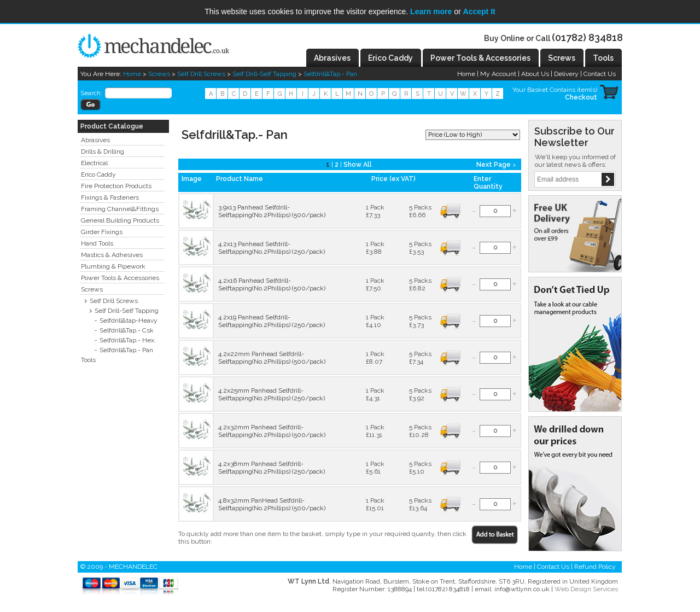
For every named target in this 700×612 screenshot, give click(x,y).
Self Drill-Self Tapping (264, 74)
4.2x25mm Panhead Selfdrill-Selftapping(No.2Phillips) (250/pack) (272, 394)
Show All (358, 165)
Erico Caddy (98, 174)
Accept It (479, 11)
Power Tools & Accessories (120, 278)
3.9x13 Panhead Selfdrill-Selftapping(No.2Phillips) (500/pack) (272, 211)
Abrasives (95, 140)
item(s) (587, 90)
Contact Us (600, 74)
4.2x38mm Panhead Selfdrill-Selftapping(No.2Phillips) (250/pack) (272, 468)
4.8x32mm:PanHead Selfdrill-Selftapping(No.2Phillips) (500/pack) (272, 504)
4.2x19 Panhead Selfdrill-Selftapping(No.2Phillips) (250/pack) (272, 321)
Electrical (94, 163)
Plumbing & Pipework (113, 266)
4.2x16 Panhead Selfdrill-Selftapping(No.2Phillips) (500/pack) (272, 284)
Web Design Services (586, 589)
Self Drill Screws (201, 74)
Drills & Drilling (103, 151)
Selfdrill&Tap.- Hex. (128, 340)
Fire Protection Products (116, 186)
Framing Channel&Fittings (120, 209)
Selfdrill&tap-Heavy (129, 320)
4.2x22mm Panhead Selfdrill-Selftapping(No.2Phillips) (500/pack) (272, 358)
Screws (159, 74)
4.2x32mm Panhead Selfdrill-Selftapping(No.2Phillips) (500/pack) (272, 431)
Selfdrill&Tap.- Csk (127, 330)
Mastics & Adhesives (112, 255)
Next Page (494, 165)
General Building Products (120, 220)
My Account (498, 74)
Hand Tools (97, 243)
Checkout (581, 97)
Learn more (431, 11)
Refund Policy (595, 567)
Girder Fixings (102, 232)
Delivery (566, 74)
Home (132, 74)
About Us (535, 74)
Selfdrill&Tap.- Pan (330, 74)
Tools (88, 360)
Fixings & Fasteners (110, 197)
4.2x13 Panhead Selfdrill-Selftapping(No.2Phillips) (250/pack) (272, 248)
